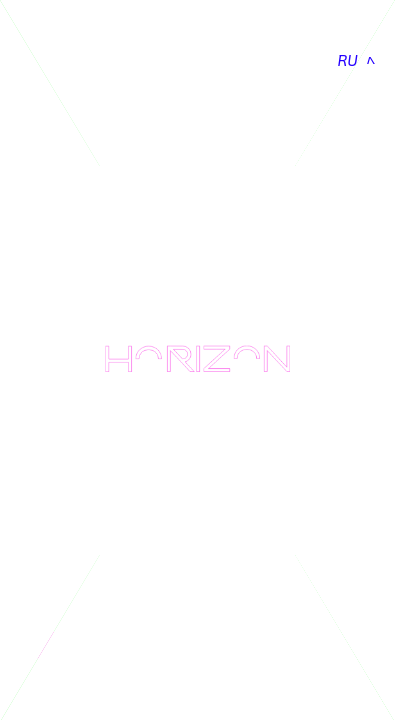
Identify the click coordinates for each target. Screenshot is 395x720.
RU (347, 60)
